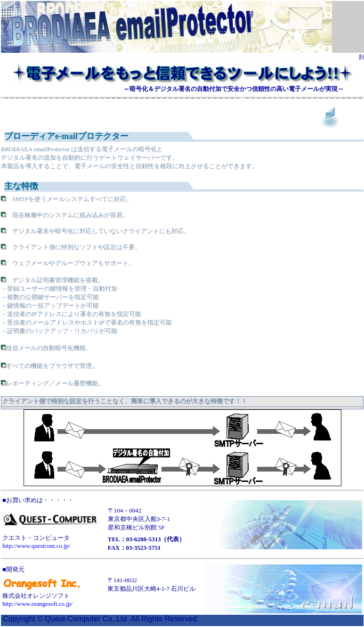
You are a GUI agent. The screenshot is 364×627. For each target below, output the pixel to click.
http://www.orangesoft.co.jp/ (37, 604)
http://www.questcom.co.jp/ (36, 546)
